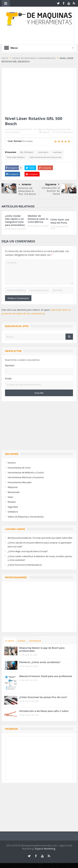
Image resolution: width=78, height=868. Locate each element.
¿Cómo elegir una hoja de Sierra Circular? (28, 551)
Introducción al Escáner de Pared (51, 191)
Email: (9, 379)
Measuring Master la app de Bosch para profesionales (42, 649)
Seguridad (13, 507)
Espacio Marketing (45, 849)
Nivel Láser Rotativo (16, 157)
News (10, 497)
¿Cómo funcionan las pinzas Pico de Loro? (43, 697)
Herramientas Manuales (20, 482)
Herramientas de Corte (19, 468)
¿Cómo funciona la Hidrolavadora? (25, 565)
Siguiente (52, 184)
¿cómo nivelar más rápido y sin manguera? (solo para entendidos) (15, 220)
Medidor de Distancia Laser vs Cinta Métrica (38, 219)
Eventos (12, 463)
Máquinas (13, 487)
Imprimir (45, 132)
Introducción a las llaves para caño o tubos (44, 711)
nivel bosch (43, 152)
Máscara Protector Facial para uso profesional (46, 676)
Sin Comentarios (13, 132)
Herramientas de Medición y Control (26, 472)
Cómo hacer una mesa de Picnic (60, 221)
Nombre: (10, 366)
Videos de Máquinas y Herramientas (54, 129)
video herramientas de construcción (45, 157)
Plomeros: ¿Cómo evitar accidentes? (40, 662)
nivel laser (57, 152)
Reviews (12, 502)
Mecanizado (14, 492)
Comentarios (35, 641)
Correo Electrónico (63, 132)
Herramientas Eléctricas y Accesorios (26, 477)
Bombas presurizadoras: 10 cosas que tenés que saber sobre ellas (40, 538)
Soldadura (13, 512)
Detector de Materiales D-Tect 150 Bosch (27, 191)
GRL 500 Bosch (27, 152)
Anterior (25, 185)
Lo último (10, 641)
